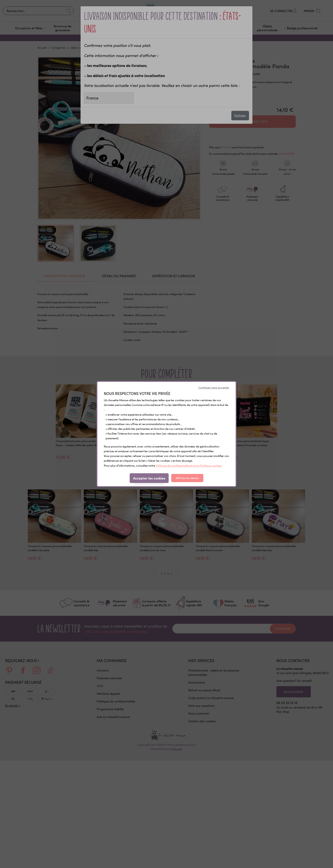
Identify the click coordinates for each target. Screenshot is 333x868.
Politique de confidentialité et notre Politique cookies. (189, 465)
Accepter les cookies (149, 478)
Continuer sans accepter (214, 387)
